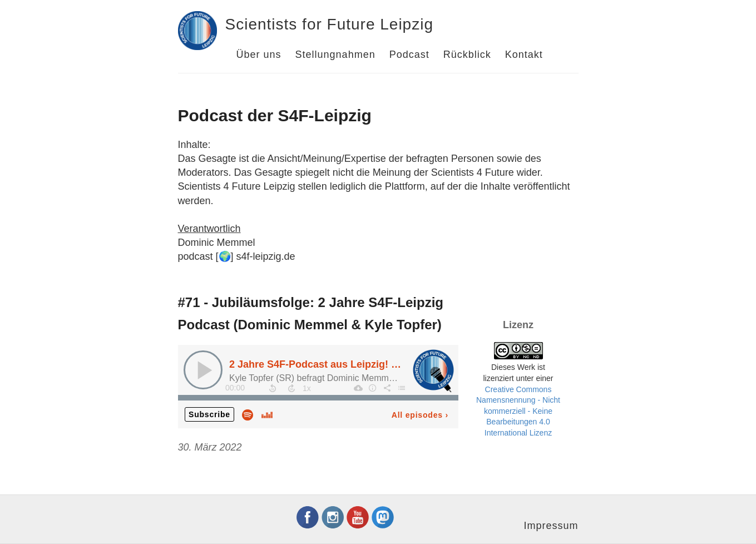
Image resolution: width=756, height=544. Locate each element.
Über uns (259, 55)
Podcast (409, 55)
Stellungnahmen (335, 55)
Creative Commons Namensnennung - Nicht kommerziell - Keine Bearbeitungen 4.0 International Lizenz (518, 411)
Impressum (551, 526)
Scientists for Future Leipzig (330, 24)
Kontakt (524, 55)
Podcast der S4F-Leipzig (275, 115)
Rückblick (467, 55)
